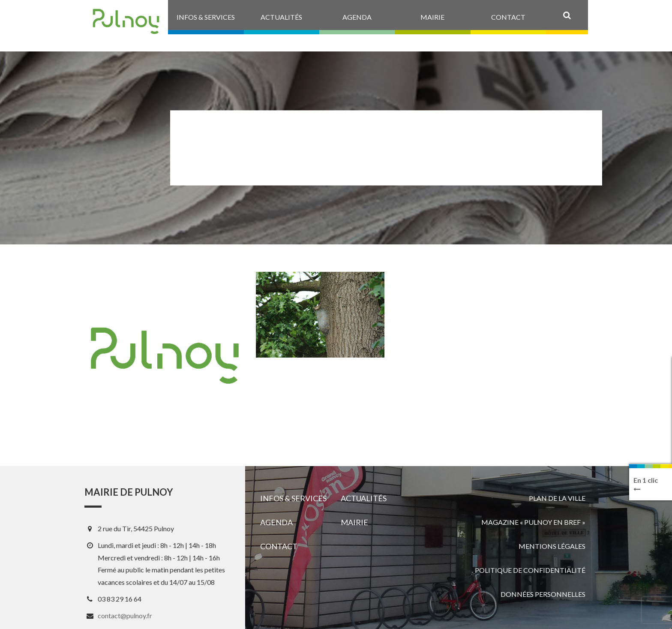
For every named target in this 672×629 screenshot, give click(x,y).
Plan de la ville (557, 498)
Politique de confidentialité (530, 570)
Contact (279, 546)
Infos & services (293, 498)
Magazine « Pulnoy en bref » (533, 522)
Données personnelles (543, 594)
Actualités (364, 498)
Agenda (276, 522)
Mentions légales (552, 546)
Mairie (354, 522)
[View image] (320, 315)
